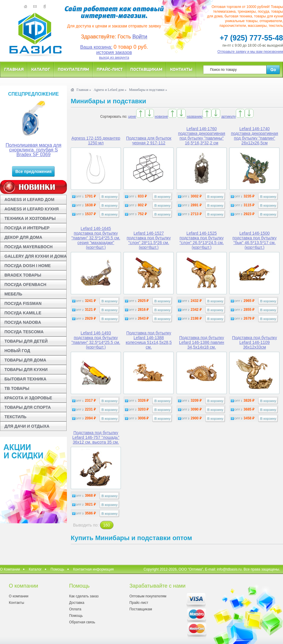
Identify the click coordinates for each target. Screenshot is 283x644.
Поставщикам (146, 69)
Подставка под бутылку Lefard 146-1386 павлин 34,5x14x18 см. (201, 342)
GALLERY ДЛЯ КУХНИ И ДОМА (36, 256)
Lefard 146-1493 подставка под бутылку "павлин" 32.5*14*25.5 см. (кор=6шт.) (96, 340)
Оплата (75, 609)
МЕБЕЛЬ (13, 294)
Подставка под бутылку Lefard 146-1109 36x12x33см (254, 342)
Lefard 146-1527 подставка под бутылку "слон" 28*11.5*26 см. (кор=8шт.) (149, 240)
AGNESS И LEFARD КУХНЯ (32, 209)
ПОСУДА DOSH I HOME (28, 266)
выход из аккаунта (114, 58)
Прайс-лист (110, 69)
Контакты (181, 69)
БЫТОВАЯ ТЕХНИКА (25, 379)
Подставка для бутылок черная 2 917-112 (149, 140)
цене (132, 117)
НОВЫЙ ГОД (17, 351)
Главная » (84, 90)
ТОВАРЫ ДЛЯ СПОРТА (28, 407)
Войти (140, 37)
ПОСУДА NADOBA (23, 322)
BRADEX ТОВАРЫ (23, 275)
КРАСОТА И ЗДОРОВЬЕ (28, 398)
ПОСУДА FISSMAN (23, 303)
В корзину (110, 197)
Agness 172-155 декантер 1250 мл (96, 140)
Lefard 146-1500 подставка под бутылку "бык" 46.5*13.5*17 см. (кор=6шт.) (255, 240)
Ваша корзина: (96, 47)
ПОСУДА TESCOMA (24, 332)
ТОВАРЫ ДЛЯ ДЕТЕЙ (26, 341)
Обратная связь (82, 622)
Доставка (77, 603)
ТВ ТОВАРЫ (17, 388)
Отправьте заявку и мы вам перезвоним (250, 52)
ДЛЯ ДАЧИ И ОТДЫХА (27, 426)
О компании (19, 596)
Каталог (41, 69)
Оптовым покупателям (148, 596)
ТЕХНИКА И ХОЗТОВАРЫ (30, 218)
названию (195, 117)
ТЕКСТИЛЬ (15, 417)
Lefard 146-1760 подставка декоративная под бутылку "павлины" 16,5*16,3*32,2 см (202, 136)
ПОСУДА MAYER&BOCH (28, 247)
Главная (14, 69)
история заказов (114, 52)
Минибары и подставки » (148, 90)
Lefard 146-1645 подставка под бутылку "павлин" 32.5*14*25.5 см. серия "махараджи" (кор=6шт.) (96, 238)
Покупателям (73, 69)
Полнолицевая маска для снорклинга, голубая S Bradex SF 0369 (33, 150)
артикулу (229, 117)
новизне (161, 117)
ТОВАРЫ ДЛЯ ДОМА (25, 360)
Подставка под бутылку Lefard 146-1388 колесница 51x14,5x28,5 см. (149, 340)
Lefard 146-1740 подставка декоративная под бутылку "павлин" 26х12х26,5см (254, 136)
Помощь (57, 569)
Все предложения (33, 171)
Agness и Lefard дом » (110, 90)
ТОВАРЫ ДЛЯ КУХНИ (26, 370)
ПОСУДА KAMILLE (23, 313)
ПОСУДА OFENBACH (25, 285)
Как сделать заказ (84, 596)
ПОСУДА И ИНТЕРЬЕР (27, 228)
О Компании (10, 569)
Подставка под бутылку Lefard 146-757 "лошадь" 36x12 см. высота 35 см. (96, 437)
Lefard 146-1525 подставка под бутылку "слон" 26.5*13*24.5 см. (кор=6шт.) (202, 240)
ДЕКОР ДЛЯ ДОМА (23, 237)
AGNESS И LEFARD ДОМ (29, 200)
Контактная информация (93, 569)
